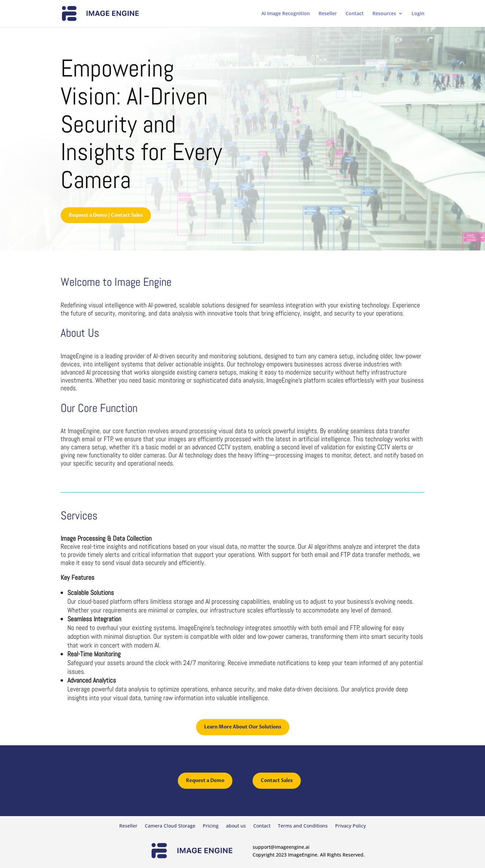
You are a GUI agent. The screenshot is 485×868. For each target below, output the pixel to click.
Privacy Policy (350, 826)
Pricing (211, 826)
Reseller (328, 14)
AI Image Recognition (286, 14)
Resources (384, 14)
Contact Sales (277, 781)
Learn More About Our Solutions (243, 727)
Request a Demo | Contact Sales (106, 215)
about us (236, 826)
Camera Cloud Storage (170, 826)
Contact (355, 14)
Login (418, 14)
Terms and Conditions (303, 826)
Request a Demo (205, 781)
